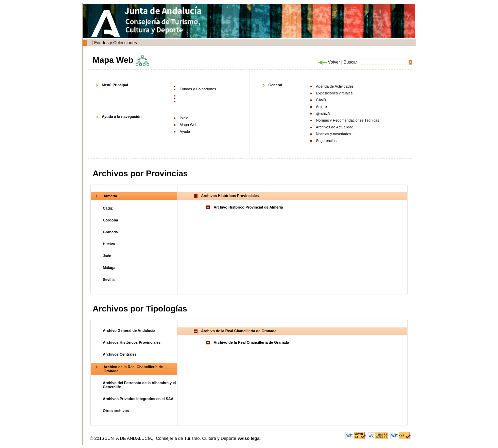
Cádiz (108, 208)
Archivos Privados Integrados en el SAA (138, 399)
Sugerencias (326, 141)
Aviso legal (249, 438)
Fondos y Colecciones (116, 43)
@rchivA (323, 113)
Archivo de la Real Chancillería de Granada (252, 342)
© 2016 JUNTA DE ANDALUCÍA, (122, 438)
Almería (110, 196)
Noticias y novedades (334, 134)
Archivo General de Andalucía (129, 330)
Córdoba (111, 220)
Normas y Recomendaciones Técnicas (348, 120)
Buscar (350, 62)
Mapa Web (189, 125)
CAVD (321, 100)
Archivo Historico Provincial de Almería (248, 207)
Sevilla (109, 280)
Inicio (184, 118)
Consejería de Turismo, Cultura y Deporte (196, 438)
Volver (329, 62)
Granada (110, 232)
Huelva (109, 244)
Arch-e (322, 107)
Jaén (107, 256)
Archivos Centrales (120, 354)
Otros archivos (116, 411)
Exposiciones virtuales (334, 93)
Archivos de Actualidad (335, 127)
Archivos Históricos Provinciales (132, 342)
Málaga (109, 268)
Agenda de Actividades (335, 86)
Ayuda (185, 131)
